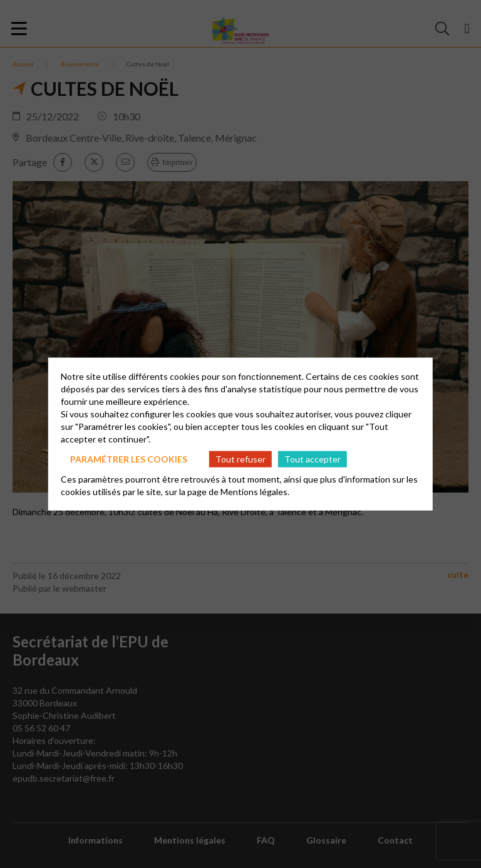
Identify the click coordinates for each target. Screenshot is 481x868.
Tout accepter (313, 458)
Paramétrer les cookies (129, 458)
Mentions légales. (255, 492)
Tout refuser (240, 458)
